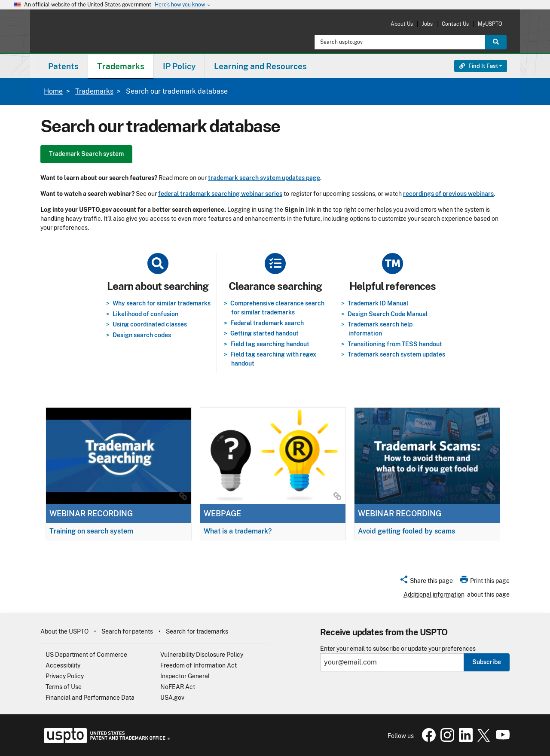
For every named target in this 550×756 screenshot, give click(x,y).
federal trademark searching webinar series (220, 194)
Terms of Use (64, 687)
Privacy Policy (65, 676)
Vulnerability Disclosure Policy (202, 655)
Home (53, 91)
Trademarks (94, 91)
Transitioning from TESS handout (395, 344)
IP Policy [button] (179, 66)
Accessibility (63, 665)
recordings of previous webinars (448, 194)
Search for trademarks (197, 631)
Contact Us (455, 24)
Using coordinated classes (150, 324)
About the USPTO (64, 631)
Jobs (427, 24)
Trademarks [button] (121, 66)
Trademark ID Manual (378, 303)
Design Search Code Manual (388, 314)
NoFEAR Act (178, 687)
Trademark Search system (86, 154)
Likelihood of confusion (145, 314)
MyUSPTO (490, 24)
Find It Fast (479, 66)
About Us (402, 24)
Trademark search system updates (396, 354)
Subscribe (487, 662)
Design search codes (142, 335)
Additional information (434, 594)
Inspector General (185, 676)
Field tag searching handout (270, 344)
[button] (426, 582)
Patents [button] (63, 66)
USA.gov (172, 698)
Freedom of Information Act (199, 665)
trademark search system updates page (264, 178)
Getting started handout (264, 333)
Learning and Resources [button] (260, 66)
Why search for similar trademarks (162, 303)
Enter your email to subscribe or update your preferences (398, 649)
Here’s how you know (183, 5)
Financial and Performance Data (90, 698)
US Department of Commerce (86, 655)
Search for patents (127, 631)
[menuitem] (63, 66)
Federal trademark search (267, 323)
